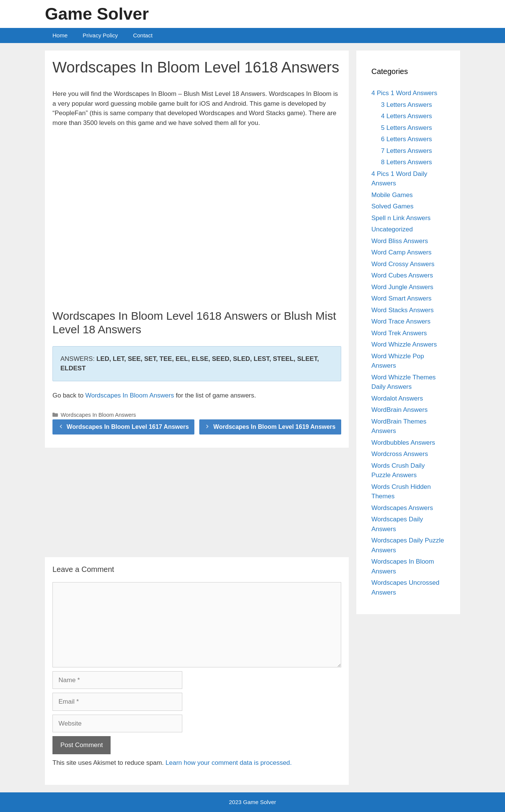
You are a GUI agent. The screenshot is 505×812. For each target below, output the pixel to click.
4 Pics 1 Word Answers (404, 93)
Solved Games (393, 206)
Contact (143, 35)
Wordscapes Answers (402, 508)
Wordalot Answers (397, 398)
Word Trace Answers (401, 321)
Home (60, 35)
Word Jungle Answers (402, 287)
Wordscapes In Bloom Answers (130, 395)
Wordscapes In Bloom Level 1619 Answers (274, 427)
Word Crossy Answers (403, 264)
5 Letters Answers (407, 128)
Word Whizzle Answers (404, 344)
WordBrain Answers (400, 410)
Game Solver (97, 14)
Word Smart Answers (401, 298)
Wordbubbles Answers (403, 443)
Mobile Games (392, 195)
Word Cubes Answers (402, 275)
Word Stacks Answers (403, 310)
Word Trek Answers (399, 333)
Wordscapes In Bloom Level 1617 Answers (128, 427)
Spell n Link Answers (401, 218)
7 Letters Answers (407, 151)
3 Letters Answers (407, 105)
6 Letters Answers (407, 139)
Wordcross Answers (400, 454)
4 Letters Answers (407, 116)
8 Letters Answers (407, 162)
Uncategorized (392, 229)
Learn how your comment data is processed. (229, 763)
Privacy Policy (100, 35)
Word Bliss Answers (400, 241)
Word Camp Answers (401, 252)
